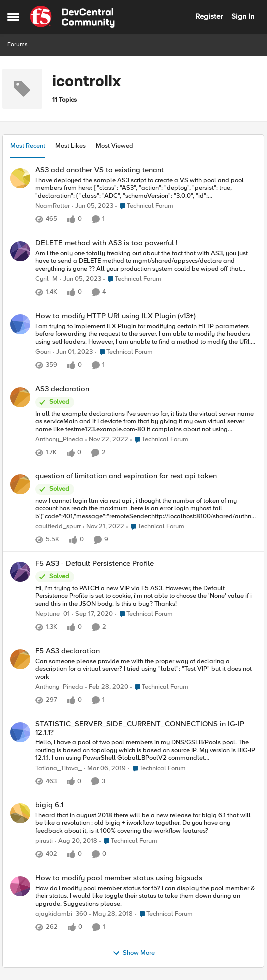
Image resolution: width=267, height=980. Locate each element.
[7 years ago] (105, 769)
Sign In (243, 16)
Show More (134, 953)
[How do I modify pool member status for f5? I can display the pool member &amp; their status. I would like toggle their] (146, 896)
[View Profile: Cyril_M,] (20, 251)
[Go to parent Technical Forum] (144, 206)
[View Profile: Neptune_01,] (20, 572)
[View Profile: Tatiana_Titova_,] (20, 732)
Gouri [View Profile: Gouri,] (43, 352)
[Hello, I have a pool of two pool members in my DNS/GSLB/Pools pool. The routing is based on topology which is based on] (146, 750)
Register (209, 16)
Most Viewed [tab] (115, 146)
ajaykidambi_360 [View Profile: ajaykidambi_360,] (61, 914)
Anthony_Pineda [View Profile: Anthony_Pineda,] (59, 440)
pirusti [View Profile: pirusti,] (44, 841)
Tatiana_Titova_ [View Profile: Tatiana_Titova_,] (59, 768)
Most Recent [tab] (28, 146)
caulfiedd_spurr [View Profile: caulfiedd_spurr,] (58, 527)
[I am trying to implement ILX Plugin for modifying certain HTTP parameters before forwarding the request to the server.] (146, 334)
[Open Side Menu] (13, 17)
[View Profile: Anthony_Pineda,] (20, 397)
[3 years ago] (93, 206)
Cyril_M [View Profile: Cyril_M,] (47, 279)
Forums (18, 45)
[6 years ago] (107, 688)
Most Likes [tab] (71, 146)
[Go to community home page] (72, 17)
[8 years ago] (111, 915)
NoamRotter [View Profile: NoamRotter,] (53, 206)
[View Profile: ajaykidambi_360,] (20, 886)
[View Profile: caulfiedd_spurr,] (20, 484)
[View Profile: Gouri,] (20, 324)
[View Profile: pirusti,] (20, 813)
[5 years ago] (92, 615)
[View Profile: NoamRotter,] (20, 178)
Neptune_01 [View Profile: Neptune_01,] (53, 614)
